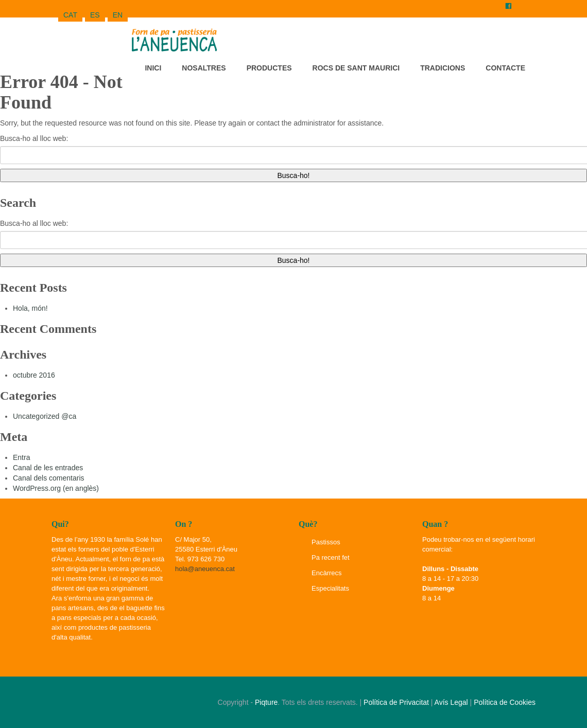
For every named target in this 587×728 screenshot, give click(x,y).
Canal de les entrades (48, 468)
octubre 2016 (34, 375)
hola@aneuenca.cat (205, 569)
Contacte (505, 68)
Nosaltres (204, 68)
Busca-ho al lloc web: (34, 138)
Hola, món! (30, 308)
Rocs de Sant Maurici (356, 68)
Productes (269, 68)
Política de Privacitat (396, 702)
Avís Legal (451, 702)
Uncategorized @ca (45, 416)
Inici (153, 68)
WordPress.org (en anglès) (56, 488)
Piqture (266, 702)
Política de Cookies (505, 702)
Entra (21, 457)
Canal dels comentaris (49, 478)
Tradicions (443, 68)
